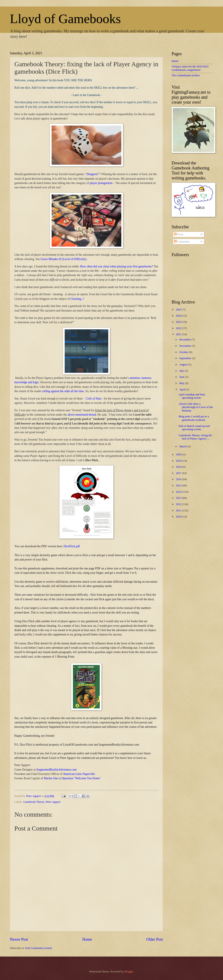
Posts (179, 234)
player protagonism (101, 183)
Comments (182, 242)
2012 (179, 504)
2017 (179, 473)
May (182, 383)
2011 (179, 511)
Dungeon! (92, 174)
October (184, 352)
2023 (179, 322)
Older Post (155, 939)
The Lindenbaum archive (186, 75)
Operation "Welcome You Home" (81, 778)
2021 (179, 334)
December (185, 340)
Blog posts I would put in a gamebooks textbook (194, 418)
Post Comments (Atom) (39, 948)
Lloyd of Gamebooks (65, 19)
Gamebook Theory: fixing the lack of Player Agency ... (195, 437)
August (184, 365)
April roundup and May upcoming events (192, 396)
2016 (179, 479)
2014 (179, 492)
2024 (179, 316)
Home (87, 939)
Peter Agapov (53, 802)
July (182, 371)
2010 (179, 517)
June (182, 377)
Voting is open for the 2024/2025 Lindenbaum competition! (190, 68)
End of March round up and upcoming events (194, 428)
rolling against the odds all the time (63, 391)
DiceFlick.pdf (72, 546)
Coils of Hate (93, 399)
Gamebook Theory (34, 802)
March (183, 446)
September (186, 358)
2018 (179, 467)
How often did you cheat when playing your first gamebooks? (117, 266)
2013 (179, 498)
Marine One (51, 778)
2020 (179, 454)
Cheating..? (77, 299)
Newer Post (19, 939)
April (182, 390)
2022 (179, 328)
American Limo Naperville (79, 774)
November (186, 346)
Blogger (129, 972)
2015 (179, 486)
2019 (179, 461)
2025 (179, 310)
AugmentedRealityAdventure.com (56, 770)
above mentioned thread (82, 415)
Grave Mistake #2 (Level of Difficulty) (63, 259)
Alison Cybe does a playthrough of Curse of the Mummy (196, 407)
